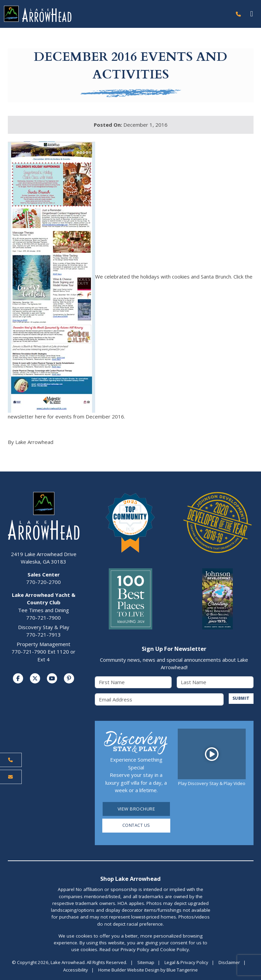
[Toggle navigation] (252, 14)
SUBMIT (240, 699)
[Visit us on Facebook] (18, 679)
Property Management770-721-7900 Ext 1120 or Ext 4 (43, 652)
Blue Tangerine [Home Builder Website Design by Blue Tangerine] (182, 970)
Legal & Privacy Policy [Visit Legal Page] (186, 963)
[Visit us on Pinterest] (69, 679)
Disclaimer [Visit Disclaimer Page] (229, 963)
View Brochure (136, 809)
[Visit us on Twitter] (35, 679)
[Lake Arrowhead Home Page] (116, 14)
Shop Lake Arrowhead (130, 879)
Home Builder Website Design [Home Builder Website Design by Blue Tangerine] (129, 970)
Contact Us (136, 826)
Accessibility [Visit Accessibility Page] (76, 970)
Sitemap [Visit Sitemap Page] (146, 963)
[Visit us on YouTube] (52, 679)
